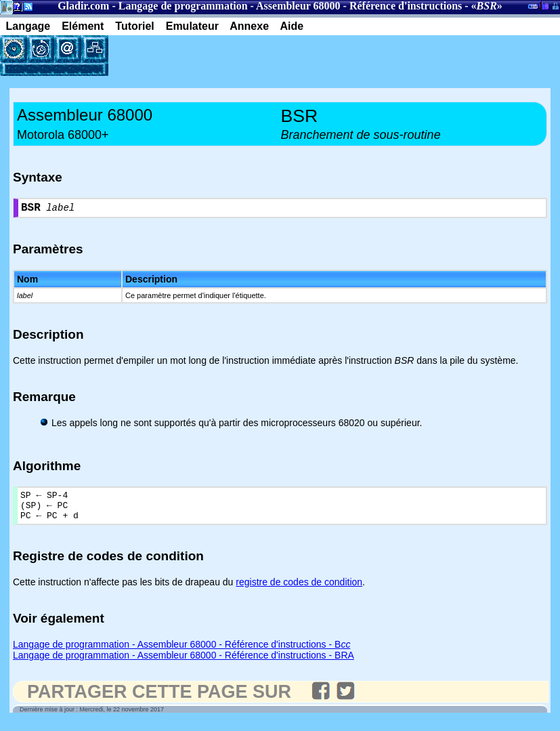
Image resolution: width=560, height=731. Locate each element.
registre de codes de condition (299, 591)
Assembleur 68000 (298, 6)
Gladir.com (83, 6)
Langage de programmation (183, 6)
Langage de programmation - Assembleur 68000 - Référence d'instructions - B (181, 653)
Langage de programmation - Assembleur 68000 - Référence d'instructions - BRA (184, 664)
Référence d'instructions (406, 6)
